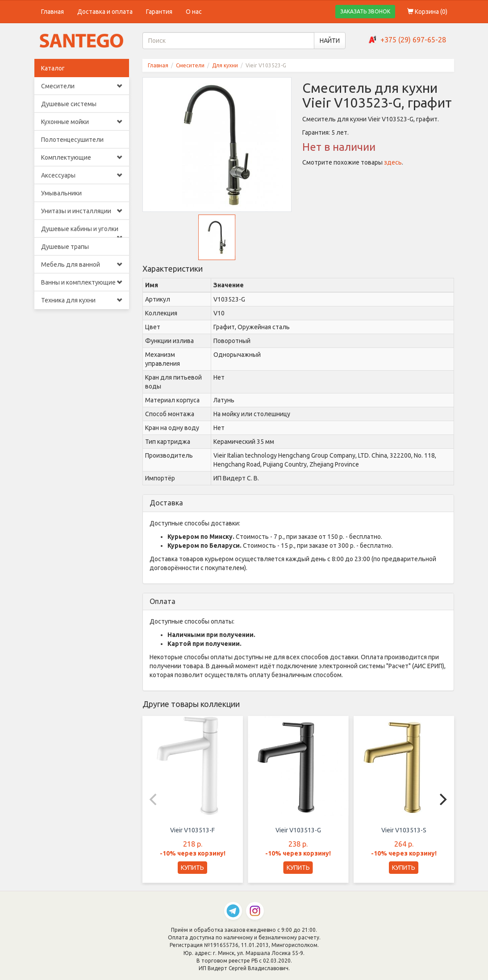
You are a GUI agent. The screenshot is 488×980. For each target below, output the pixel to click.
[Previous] (154, 799)
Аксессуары (82, 175)
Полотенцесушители (72, 140)
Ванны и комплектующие (82, 282)
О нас (194, 12)
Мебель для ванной (82, 265)
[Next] (442, 799)
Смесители (82, 86)
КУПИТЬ (192, 868)
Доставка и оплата (105, 12)
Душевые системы (69, 104)
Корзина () (427, 12)
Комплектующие (82, 157)
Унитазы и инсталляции (82, 211)
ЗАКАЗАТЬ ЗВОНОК (365, 11)
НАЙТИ (330, 41)
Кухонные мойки (82, 122)
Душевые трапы (65, 247)
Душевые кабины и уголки (82, 232)
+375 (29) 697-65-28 (413, 40)
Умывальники (61, 193)
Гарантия (159, 12)
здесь (393, 162)
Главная (52, 12)
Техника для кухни (82, 300)
